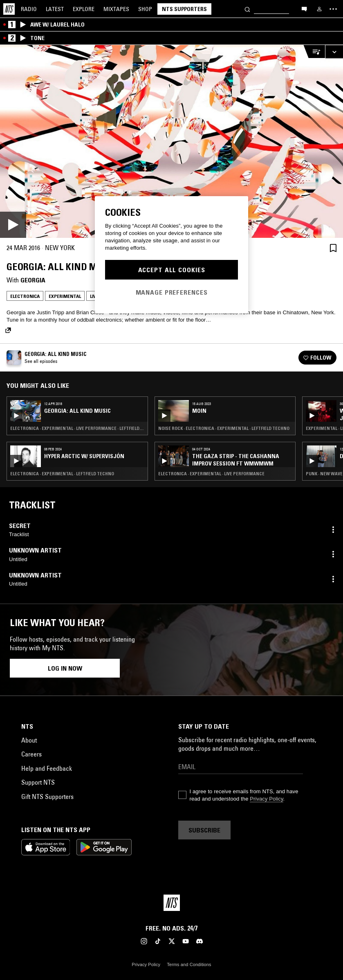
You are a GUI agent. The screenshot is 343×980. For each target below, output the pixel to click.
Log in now (65, 668)
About (29, 740)
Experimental (65, 296)
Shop (145, 9)
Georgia (33, 280)
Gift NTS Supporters (47, 797)
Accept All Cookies (172, 270)
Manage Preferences (172, 292)
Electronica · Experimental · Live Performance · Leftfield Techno (77, 428)
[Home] (9, 9)
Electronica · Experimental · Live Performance (211, 474)
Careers (31, 754)
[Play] (171, 141)
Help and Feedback (47, 768)
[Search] (247, 9)
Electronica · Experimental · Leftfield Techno (62, 474)
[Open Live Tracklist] (314, 52)
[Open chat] (304, 9)
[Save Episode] (333, 248)
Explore (84, 9)
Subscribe (204, 830)
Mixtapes (116, 9)
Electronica (25, 296)
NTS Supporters (184, 9)
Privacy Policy (266, 799)
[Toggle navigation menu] (333, 9)
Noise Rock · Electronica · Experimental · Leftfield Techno (224, 428)
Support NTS (38, 782)
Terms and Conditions (189, 964)
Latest (55, 9)
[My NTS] (319, 9)
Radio (29, 9)
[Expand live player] (334, 52)
